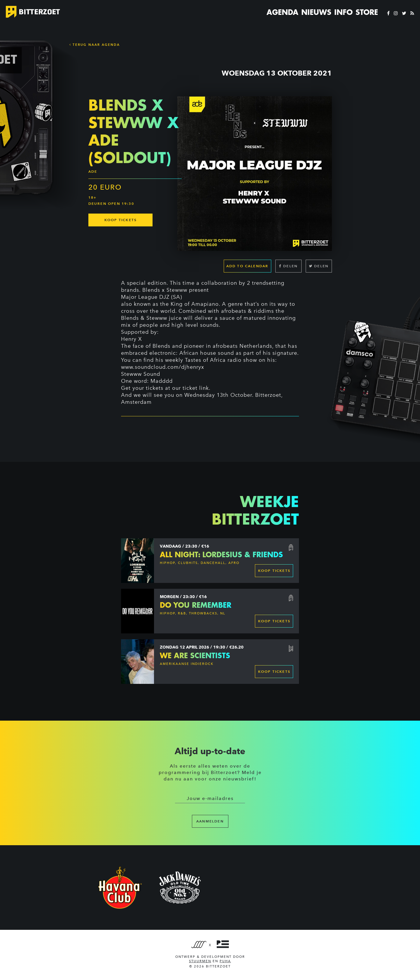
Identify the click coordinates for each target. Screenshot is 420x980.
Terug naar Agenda (95, 45)
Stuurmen (200, 961)
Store (367, 12)
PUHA (225, 961)
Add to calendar (247, 266)
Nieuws (316, 12)
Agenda (282, 12)
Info (343, 12)
